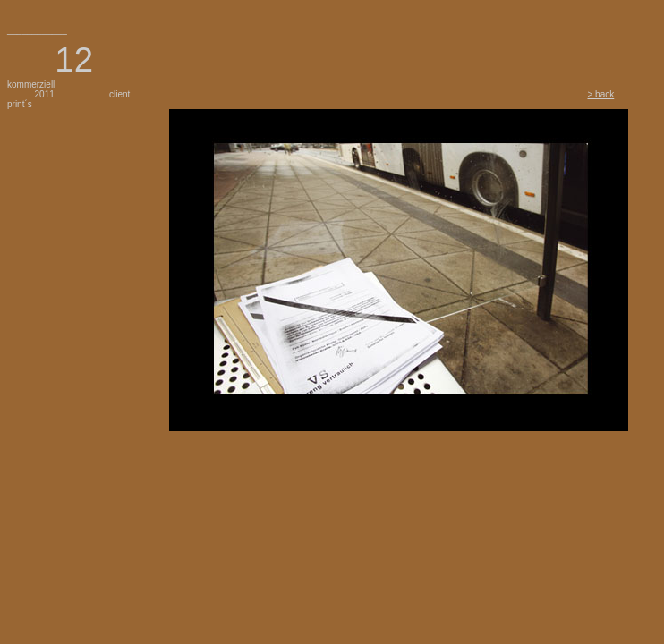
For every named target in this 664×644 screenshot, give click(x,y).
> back (601, 94)
